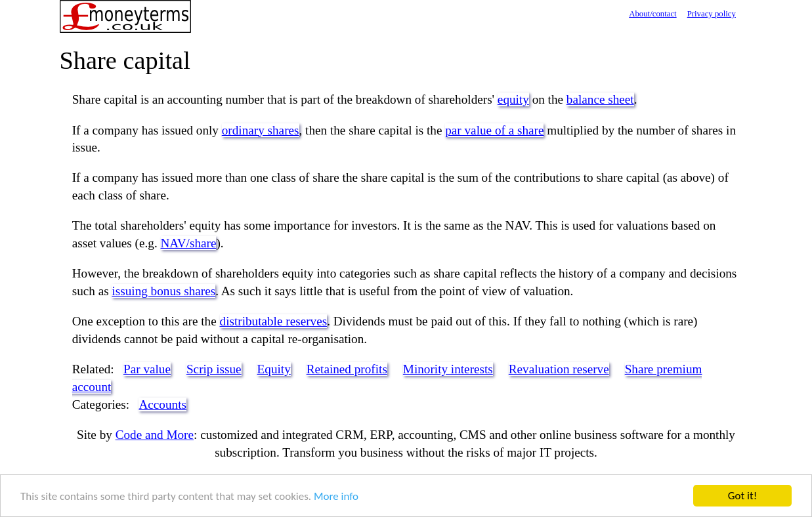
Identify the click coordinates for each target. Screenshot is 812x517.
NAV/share (189, 243)
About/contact (653, 14)
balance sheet (600, 99)
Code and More (155, 435)
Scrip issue (214, 369)
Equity (274, 369)
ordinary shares (261, 130)
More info (336, 496)
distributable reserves (274, 321)
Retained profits (347, 369)
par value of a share (494, 130)
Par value (147, 369)
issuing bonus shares (163, 291)
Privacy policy (712, 14)
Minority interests (448, 369)
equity (513, 99)
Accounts (162, 404)
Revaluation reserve (559, 369)
